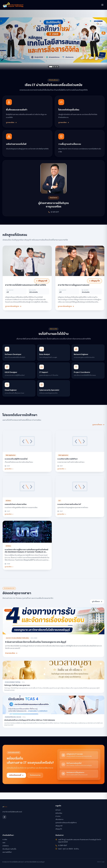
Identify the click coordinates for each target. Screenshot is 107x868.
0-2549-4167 (63, 846)
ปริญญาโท (59, 829)
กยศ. (4, 843)
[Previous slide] (11, 40)
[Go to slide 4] (58, 67)
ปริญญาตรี (59, 826)
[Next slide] (96, 40)
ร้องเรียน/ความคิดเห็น (9, 849)
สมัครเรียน (59, 813)
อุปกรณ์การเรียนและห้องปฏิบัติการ (66, 823)
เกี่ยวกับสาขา (59, 819)
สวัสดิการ (6, 846)
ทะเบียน (5, 840)
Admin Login (101, 862)
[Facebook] (4, 817)
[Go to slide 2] (54, 67)
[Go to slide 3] (56, 67)
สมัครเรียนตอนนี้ (16, 775)
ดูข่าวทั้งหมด (97, 602)
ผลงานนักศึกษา (7, 852)
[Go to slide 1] (51, 67)
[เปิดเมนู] (102, 5)
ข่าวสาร (58, 816)
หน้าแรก (58, 810)
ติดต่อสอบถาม (35, 775)
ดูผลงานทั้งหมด (98, 425)
